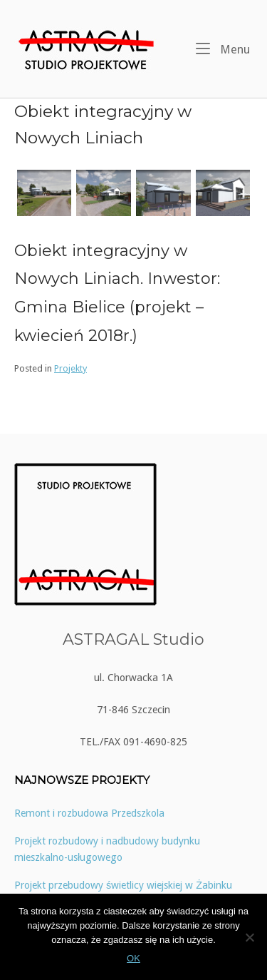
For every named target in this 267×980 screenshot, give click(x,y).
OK (133, 958)
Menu (223, 49)
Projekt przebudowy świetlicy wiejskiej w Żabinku (123, 885)
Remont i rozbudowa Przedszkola (89, 813)
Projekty (70, 368)
